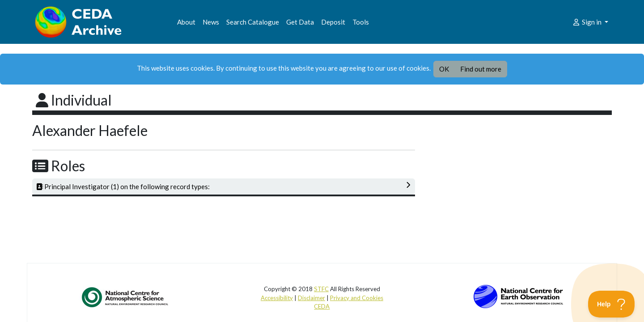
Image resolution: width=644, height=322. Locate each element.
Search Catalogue (253, 22)
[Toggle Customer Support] (612, 304)
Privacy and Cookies (357, 298)
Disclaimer (311, 298)
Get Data (300, 22)
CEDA (322, 306)
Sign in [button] (587, 22)
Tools (361, 22)
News (211, 22)
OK (444, 69)
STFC (321, 289)
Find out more (481, 69)
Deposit (333, 22)
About (186, 22)
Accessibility (277, 298)
